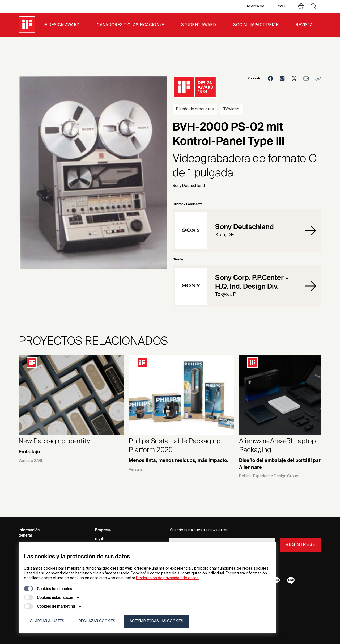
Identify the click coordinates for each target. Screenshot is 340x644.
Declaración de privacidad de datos (167, 578)
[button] (301, 6)
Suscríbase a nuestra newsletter (199, 530)
